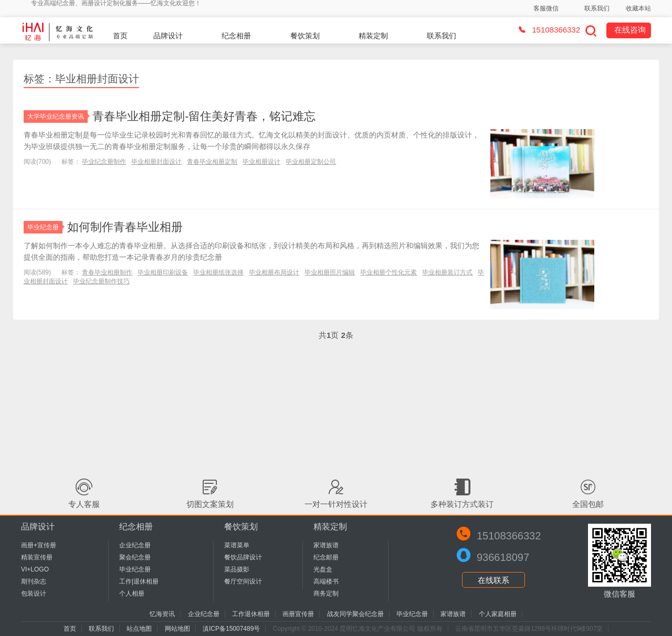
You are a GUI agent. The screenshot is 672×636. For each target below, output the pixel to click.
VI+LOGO (35, 569)
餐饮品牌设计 (243, 557)
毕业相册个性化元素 (388, 272)
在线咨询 (630, 30)
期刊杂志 (34, 581)
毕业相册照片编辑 (330, 272)
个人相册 (132, 593)
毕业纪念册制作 (104, 162)
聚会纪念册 (135, 557)
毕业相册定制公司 (311, 162)
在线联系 (493, 580)
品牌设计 (168, 36)
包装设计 (34, 593)
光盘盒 (323, 569)
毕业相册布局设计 (274, 272)
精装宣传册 (37, 557)
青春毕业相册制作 (107, 272)
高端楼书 (326, 581)
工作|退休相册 (139, 581)
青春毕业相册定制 (212, 162)
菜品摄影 (237, 569)
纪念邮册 (326, 557)
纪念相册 (236, 36)
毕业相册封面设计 (156, 162)
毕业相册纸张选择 (218, 272)
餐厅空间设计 (243, 581)
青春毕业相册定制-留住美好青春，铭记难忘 (204, 116)
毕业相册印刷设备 (163, 272)
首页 (120, 36)
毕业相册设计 (261, 162)
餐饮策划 (305, 36)
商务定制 (326, 593)
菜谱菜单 (237, 545)
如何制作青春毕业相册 (125, 227)
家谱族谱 (326, 545)
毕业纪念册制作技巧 (101, 281)
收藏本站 (638, 8)
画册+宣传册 (39, 545)
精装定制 (373, 36)
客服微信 (546, 8)
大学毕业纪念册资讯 (57, 116)
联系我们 (597, 8)
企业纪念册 (135, 545)
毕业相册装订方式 (447, 272)
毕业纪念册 (45, 227)
